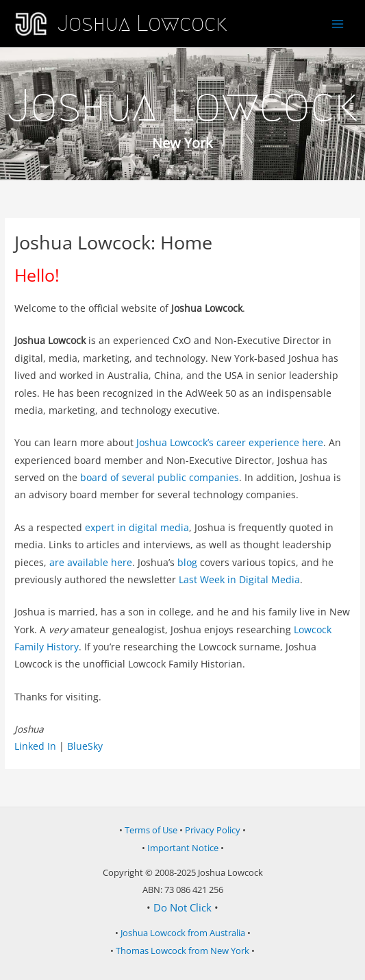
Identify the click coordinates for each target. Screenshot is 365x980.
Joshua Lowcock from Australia (183, 933)
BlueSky (85, 746)
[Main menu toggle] (338, 24)
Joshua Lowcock (142, 23)
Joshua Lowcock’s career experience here (230, 442)
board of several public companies (160, 477)
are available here (91, 562)
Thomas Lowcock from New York (182, 951)
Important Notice (183, 848)
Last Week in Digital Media (239, 579)
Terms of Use (151, 830)
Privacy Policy (213, 830)
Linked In (35, 746)
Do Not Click (182, 907)
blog (187, 562)
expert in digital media (137, 527)
